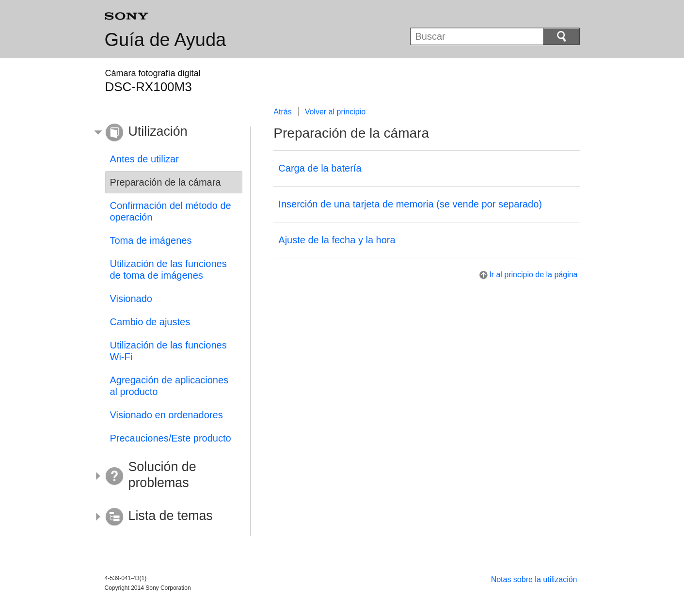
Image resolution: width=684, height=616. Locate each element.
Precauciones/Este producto (171, 438)
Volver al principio (335, 112)
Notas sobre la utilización (534, 579)
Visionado (131, 299)
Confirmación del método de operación (171, 211)
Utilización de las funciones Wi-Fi (168, 351)
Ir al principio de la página (533, 275)
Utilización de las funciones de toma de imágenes (168, 269)
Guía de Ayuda (166, 40)
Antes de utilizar (144, 159)
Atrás (282, 112)
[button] (167, 133)
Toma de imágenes (151, 240)
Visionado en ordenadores (167, 415)
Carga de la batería (320, 168)
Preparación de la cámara (166, 182)
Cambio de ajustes (150, 322)
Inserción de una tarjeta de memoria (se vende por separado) (410, 204)
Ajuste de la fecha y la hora (337, 240)
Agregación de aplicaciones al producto (169, 386)
